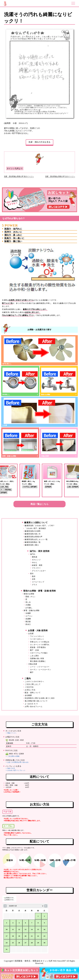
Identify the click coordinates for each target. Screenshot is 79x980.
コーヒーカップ (38, 582)
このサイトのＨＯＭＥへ (34, 682)
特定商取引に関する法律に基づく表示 (40, 698)
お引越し (29, 608)
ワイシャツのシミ (37, 636)
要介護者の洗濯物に (38, 661)
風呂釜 (28, 622)
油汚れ (33, 554)
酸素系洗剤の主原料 (33, 531)
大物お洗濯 (59, 443)
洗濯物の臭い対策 (37, 658)
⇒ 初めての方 (10, 768)
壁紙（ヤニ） (31, 597)
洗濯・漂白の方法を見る (39, 142)
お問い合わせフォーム (34, 707)
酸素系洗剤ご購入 (32, 545)
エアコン (29, 616)
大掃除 (28, 605)
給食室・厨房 (37, 565)
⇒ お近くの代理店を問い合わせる (17, 762)
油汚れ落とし (39, 351)
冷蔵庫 (28, 613)
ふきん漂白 (34, 656)
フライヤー (36, 568)
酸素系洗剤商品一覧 (33, 542)
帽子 (32, 672)
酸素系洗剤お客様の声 (34, 537)
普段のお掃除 (59, 381)
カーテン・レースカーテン (41, 670)
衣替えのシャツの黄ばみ (40, 642)
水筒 (34, 579)
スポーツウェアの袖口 (39, 653)
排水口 (28, 624)
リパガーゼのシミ (37, 639)
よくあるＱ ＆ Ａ (31, 704)
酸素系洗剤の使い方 (33, 534)
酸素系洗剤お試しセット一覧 (36, 539)
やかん (35, 562)
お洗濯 (39, 412)
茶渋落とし (20, 381)
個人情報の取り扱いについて (36, 701)
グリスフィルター (39, 571)
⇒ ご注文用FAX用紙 (12, 756)
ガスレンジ (36, 560)
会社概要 (28, 695)
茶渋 (32, 574)
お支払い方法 (30, 690)
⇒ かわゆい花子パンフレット (16, 770)
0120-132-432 (15, 740)
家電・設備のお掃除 (20, 443)
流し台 (28, 602)
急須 (34, 576)
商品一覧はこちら (39, 504)
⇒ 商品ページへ (11, 733)
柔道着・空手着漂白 (38, 647)
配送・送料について (33, 693)
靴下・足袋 (34, 650)
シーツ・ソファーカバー (40, 667)
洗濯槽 (28, 619)
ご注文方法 (29, 687)
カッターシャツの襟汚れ (40, 645)
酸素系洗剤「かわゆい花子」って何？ (40, 526)
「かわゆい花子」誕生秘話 (35, 528)
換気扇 (35, 557)
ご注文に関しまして (33, 684)
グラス (35, 585)
